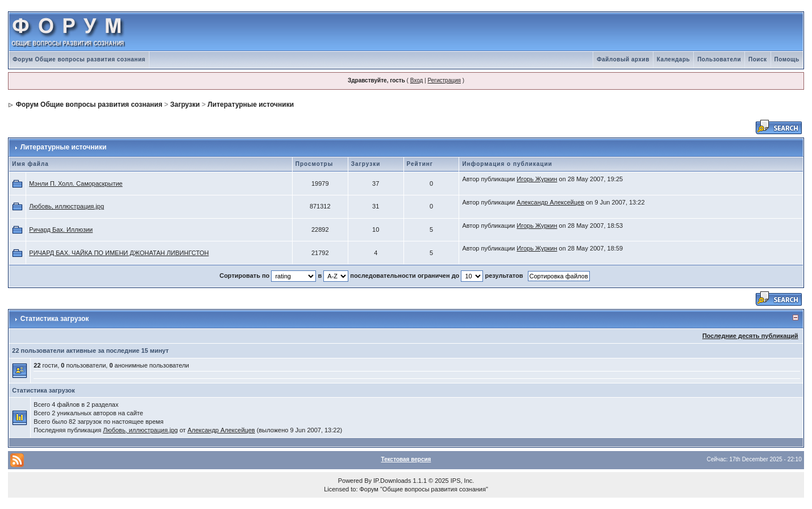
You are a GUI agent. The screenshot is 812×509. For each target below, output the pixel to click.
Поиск (758, 59)
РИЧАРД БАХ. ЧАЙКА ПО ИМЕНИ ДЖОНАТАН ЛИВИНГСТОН (119, 253)
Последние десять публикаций (750, 336)
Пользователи (719, 59)
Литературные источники (251, 105)
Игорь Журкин (537, 179)
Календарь (673, 59)
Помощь (787, 59)
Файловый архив (623, 59)
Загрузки (185, 105)
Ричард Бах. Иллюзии (61, 230)
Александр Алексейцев (550, 202)
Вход (417, 80)
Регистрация (444, 80)
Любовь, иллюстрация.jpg (66, 206)
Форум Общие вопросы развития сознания (79, 59)
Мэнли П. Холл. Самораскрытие (76, 183)
